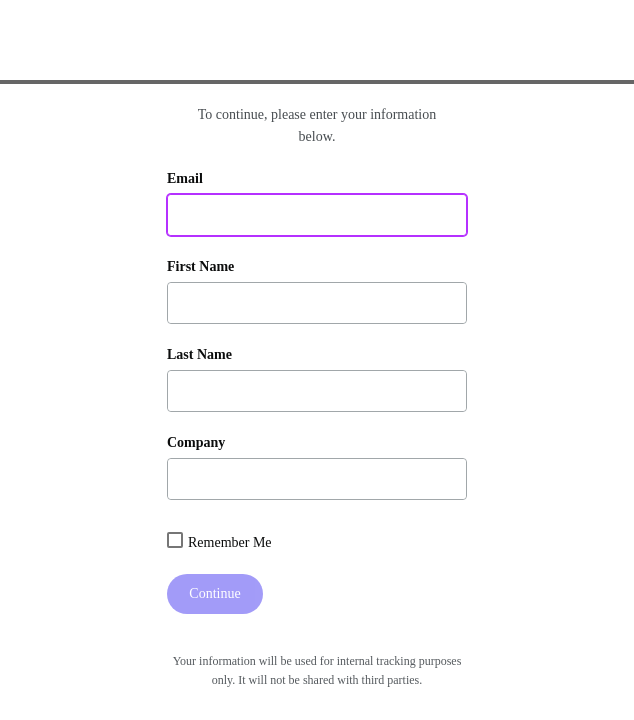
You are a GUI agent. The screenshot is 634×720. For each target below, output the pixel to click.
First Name (200, 266)
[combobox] (175, 540)
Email (185, 178)
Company (196, 442)
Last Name (199, 354)
